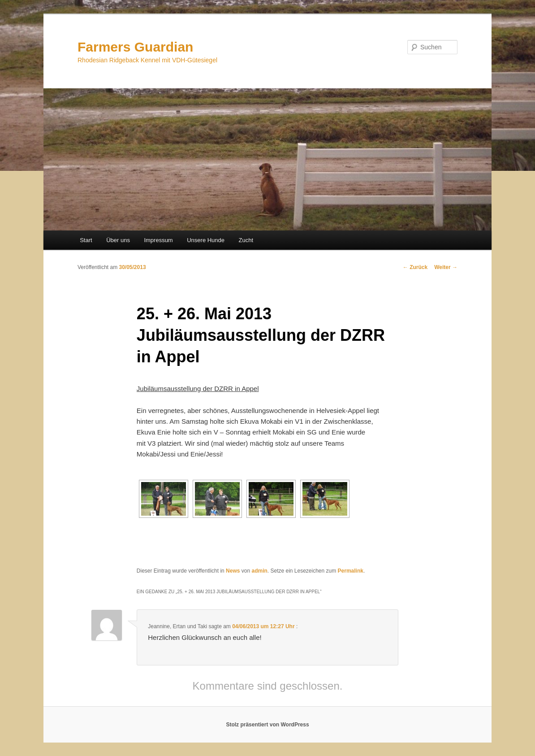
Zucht (246, 240)
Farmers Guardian (135, 47)
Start (86, 240)
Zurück (415, 267)
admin (259, 571)
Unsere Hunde (206, 240)
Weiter (446, 267)
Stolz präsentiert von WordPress (267, 725)
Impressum (158, 240)
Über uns (118, 240)
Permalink (351, 571)
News (233, 571)
